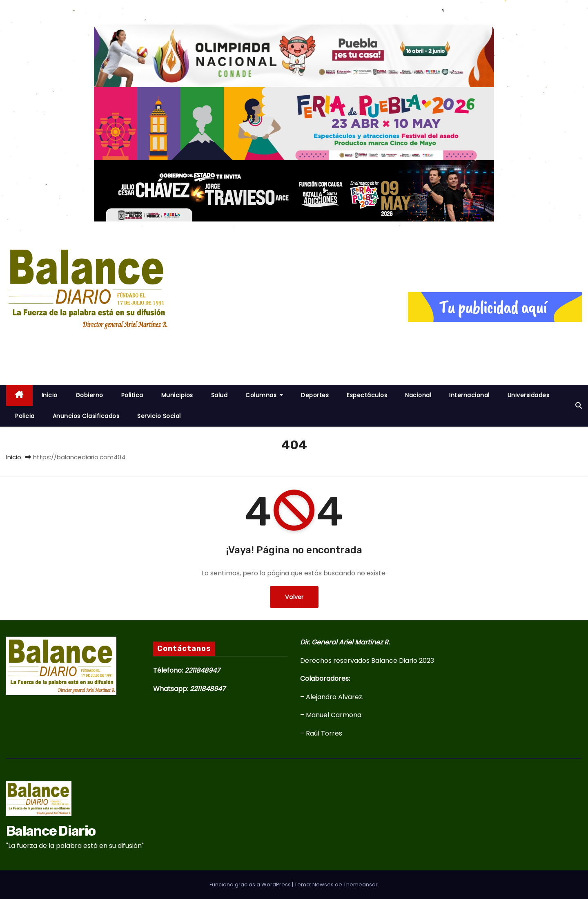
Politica (132, 395)
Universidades (529, 395)
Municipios (177, 395)
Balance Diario (71, 344)
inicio (50, 395)
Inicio (14, 457)
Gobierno (89, 395)
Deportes (315, 395)
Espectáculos (367, 395)
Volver (294, 597)
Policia (25, 416)
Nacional (418, 395)
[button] (579, 406)
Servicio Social (159, 416)
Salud (219, 395)
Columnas (264, 395)
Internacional (469, 395)
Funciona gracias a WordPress (251, 884)
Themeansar (361, 884)
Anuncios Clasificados (86, 416)
